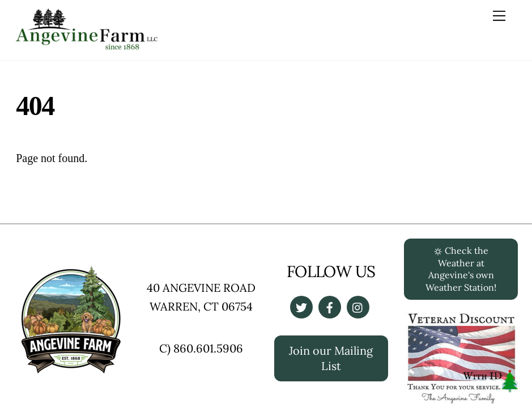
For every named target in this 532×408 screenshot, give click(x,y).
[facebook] (330, 306)
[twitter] (301, 306)
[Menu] (499, 15)
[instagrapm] (358, 306)
